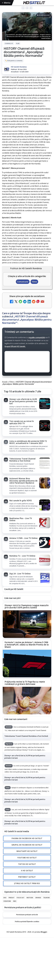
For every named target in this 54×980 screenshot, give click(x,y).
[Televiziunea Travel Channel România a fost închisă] (45, 463)
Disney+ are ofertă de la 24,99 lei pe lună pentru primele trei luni (23, 401)
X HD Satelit (27, 870)
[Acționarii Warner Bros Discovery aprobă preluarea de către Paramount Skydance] (45, 483)
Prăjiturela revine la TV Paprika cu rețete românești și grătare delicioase (25, 683)
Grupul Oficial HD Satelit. (15, 346)
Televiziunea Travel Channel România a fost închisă (22, 460)
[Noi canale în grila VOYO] (45, 505)
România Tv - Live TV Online (22, 556)
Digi (5, 898)
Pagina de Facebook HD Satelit (27, 838)
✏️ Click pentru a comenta (14, 61)
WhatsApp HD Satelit (27, 851)
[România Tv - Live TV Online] (45, 560)
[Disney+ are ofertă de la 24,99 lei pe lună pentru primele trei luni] (45, 404)
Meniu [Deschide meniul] (6, 3)
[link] (27, 406)
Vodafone (7, 901)
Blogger (44, 932)
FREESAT (12, 898)
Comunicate (9, 43)
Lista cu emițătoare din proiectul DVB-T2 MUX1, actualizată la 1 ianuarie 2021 (28, 442)
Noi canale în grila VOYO (21, 500)
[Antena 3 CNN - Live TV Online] (45, 543)
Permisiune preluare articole (27, 915)
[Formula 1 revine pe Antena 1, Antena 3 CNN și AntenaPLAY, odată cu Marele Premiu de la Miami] (27, 664)
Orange (38, 898)
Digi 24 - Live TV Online (20, 574)
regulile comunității (37, 337)
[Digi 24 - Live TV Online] (45, 578)
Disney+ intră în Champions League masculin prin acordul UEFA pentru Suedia (27, 607)
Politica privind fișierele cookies (27, 921)
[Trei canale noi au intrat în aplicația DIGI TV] (45, 426)
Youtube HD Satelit (27, 858)
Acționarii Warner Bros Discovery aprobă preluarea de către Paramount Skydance (23, 481)
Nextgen (30, 898)
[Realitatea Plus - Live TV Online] (45, 523)
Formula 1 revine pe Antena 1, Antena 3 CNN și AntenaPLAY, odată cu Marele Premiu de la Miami (27, 645)
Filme (18, 43)
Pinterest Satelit (27, 877)
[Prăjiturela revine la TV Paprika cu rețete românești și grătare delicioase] (27, 701)
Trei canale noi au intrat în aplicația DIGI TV (22, 422)
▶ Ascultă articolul (43, 15)
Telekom (46, 898)
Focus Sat (20, 898)
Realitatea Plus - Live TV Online (21, 519)
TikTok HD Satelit (27, 864)
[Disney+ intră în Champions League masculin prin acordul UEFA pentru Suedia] (27, 624)
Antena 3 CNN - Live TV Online (23, 538)
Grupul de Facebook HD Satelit (27, 845)
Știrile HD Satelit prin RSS (27, 883)
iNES (15, 901)
